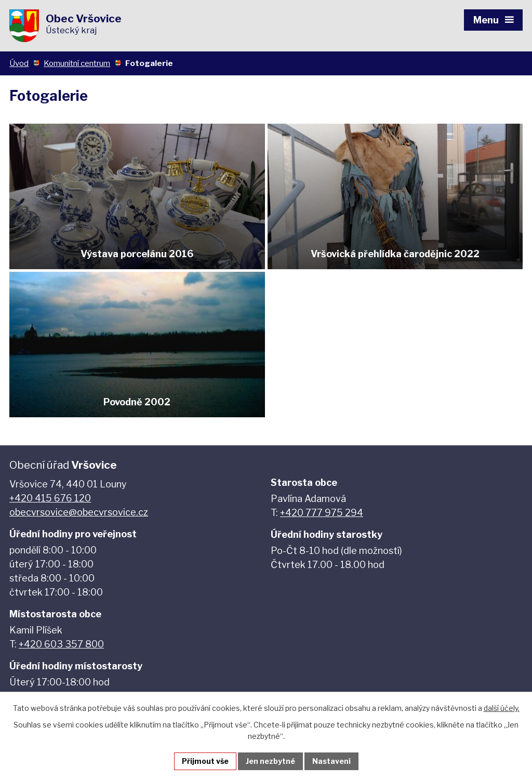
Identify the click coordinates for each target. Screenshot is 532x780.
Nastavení (331, 761)
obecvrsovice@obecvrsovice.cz (79, 512)
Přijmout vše (205, 761)
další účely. (502, 708)
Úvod (19, 63)
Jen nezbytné (270, 761)
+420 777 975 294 (322, 513)
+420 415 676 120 (50, 498)
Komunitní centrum (77, 63)
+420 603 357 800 (61, 644)
